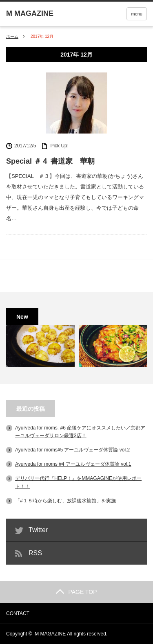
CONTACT (18, 613)
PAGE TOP (76, 592)
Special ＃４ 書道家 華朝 (50, 161)
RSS (35, 553)
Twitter (38, 530)
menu (137, 14)
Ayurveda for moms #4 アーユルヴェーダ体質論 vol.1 (73, 464)
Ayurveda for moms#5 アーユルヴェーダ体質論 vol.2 (72, 450)
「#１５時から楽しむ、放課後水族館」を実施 (65, 501)
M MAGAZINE (50, 634)
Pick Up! (59, 146)
